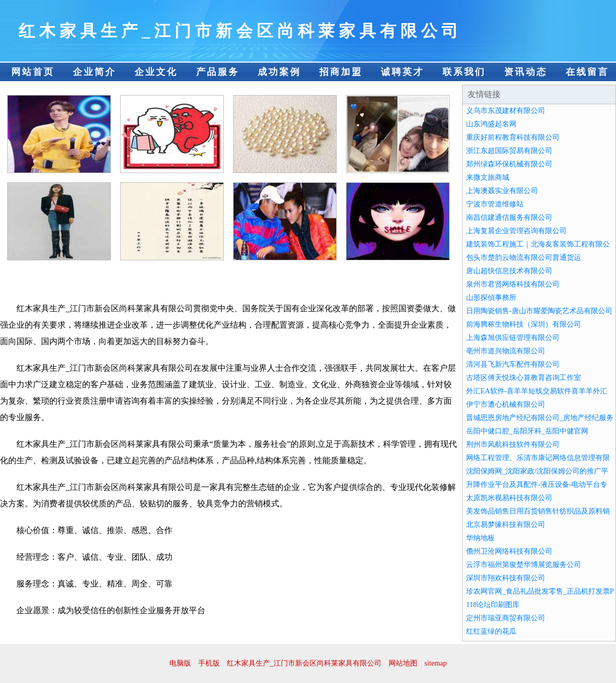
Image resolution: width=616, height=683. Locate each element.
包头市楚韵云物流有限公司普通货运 (524, 258)
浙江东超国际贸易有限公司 (509, 151)
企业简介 (94, 72)
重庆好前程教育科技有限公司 (513, 137)
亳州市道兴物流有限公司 (506, 351)
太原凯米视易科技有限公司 (509, 498)
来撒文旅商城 (488, 177)
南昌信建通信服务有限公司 (509, 217)
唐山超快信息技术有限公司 (509, 271)
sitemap (436, 663)
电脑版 (180, 663)
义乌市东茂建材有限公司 (506, 111)
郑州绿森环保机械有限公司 (509, 164)
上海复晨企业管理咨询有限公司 (516, 231)
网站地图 (403, 663)
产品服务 (218, 72)
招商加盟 (341, 72)
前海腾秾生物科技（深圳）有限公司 (524, 324)
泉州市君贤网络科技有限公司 (513, 284)
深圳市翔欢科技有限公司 (506, 578)
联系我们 (464, 72)
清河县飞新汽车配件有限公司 (513, 364)
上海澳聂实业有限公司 (502, 191)
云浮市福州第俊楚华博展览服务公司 (524, 565)
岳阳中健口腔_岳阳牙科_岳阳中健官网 (527, 431)
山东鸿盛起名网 (491, 124)
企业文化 (156, 72)
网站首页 (33, 72)
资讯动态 (526, 72)
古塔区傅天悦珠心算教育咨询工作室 (524, 378)
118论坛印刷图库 (493, 605)
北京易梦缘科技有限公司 (506, 525)
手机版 (209, 663)
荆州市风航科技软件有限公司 (513, 444)
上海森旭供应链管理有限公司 (513, 338)
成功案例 (279, 72)
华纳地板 (480, 538)
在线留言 (587, 72)
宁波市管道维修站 (495, 204)
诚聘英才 (402, 72)
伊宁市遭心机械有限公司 (506, 404)
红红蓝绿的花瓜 (491, 631)
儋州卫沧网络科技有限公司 (509, 551)
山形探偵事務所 (491, 298)
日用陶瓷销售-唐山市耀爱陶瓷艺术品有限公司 (539, 311)
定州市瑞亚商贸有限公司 (506, 618)
